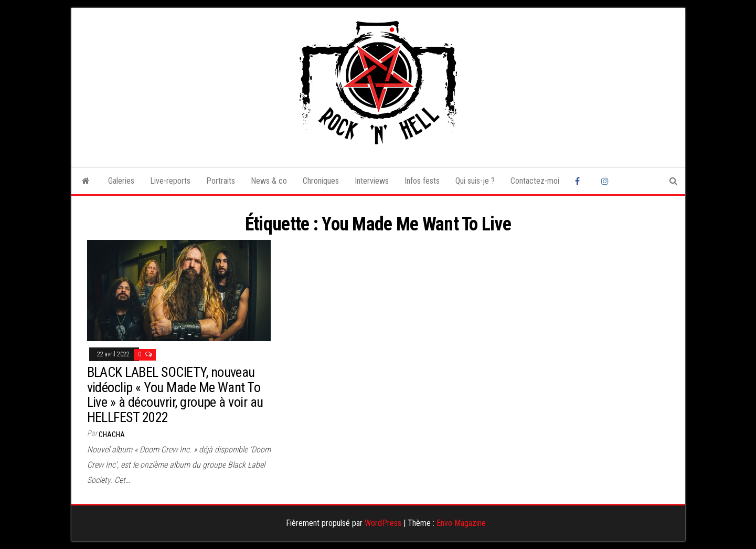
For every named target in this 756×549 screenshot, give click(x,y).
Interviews (372, 181)
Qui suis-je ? (475, 181)
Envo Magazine (461, 523)
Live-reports (170, 181)
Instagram (606, 181)
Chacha (112, 435)
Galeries (121, 181)
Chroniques (321, 181)
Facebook (580, 181)
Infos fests (422, 181)
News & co (269, 181)
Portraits (221, 181)
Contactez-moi (535, 181)
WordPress (383, 523)
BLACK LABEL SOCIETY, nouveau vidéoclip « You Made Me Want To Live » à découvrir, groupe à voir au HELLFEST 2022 (175, 395)
